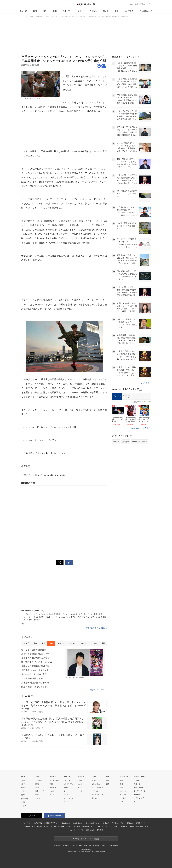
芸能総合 (39, 780)
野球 (51, 784)
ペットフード (74, 830)
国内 (35, 11)
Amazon (116, 442)
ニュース (23, 11)
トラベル (95, 791)
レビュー (67, 780)
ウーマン (100, 827)
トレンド (80, 11)
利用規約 (66, 846)
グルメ (66, 795)
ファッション (68, 798)
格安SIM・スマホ (142, 823)
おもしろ (93, 11)
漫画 (116, 11)
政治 (23, 788)
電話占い (130, 823)
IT (64, 791)
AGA (82, 830)
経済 (23, 784)
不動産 (132, 827)
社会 (23, 780)
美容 (147, 827)
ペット (80, 791)
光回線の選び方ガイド (52, 823)
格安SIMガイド (29, 827)
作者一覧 (137, 784)
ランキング (129, 11)
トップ (26, 643)
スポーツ (66, 11)
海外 (45, 11)
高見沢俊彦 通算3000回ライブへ (36, 654)
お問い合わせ (113, 846)
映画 (37, 784)
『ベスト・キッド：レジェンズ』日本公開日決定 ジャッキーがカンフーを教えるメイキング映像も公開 (63, 614)
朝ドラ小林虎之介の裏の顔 (34, 650)
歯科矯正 (139, 827)
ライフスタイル (97, 788)
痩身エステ (90, 830)
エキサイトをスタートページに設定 (86, 839)
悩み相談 (77, 827)
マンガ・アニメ (69, 784)
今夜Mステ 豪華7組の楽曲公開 (35, 666)
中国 (23, 802)
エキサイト (148, 4)
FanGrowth (66, 823)
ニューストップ (136, 4)
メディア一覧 (139, 788)
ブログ (123, 823)
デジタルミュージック (127, 396)
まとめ (24, 791)
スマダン (95, 780)
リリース (137, 780)
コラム (106, 11)
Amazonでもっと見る (140, 428)
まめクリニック (78, 823)
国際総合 (25, 799)
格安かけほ (48, 827)
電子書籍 (100, 830)
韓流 (37, 795)
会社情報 (57, 846)
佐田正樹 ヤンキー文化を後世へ (36, 670)
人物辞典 (137, 795)
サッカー (53, 788)
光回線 (39, 827)
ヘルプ (136, 802)
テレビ (146, 396)
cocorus (69, 827)
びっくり (81, 780)
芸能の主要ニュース (98, 690)
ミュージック (136, 396)
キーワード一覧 (139, 791)
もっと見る (145, 383)
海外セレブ (40, 791)
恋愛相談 (86, 827)
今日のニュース (146, 11)
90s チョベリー (97, 795)
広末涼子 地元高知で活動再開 (35, 683)
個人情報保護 (94, 846)
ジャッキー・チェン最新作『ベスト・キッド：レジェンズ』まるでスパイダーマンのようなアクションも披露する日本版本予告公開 (65, 618)
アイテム (115, 823)
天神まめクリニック (93, 823)
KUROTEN (38, 823)
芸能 (55, 11)
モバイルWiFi (59, 827)
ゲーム (66, 788)
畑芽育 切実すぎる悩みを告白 (35, 687)
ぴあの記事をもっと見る (97, 628)
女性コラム (96, 784)
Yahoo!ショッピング (140, 442)
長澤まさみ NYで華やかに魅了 (35, 658)
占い (93, 827)
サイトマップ (139, 798)
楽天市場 (126, 442)
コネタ (80, 784)
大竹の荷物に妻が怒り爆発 (34, 674)
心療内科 (106, 823)
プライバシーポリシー (79, 846)
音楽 (37, 788)
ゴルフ (52, 791)
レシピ (108, 827)
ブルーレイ (117, 396)
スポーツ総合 (54, 780)
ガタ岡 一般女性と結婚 (32, 678)
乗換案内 (124, 827)
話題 (107, 784)
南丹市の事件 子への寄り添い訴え (37, 662)
